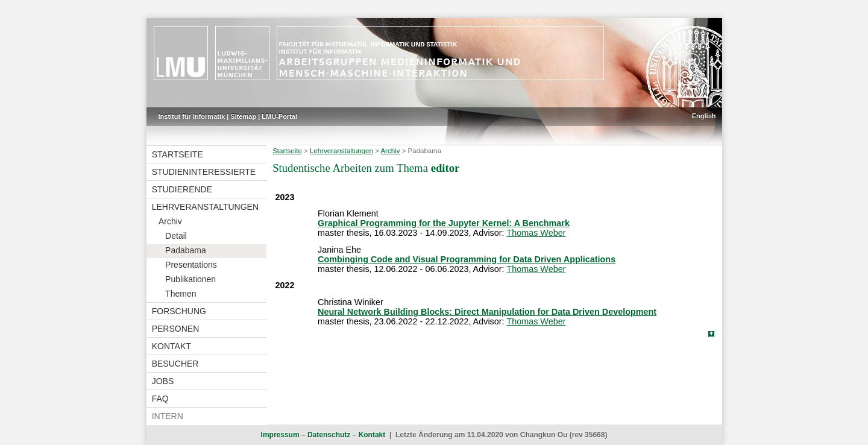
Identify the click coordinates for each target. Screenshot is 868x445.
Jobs (163, 381)
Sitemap (243, 116)
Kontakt (171, 346)
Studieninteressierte (204, 172)
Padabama (186, 250)
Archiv (170, 221)
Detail (176, 236)
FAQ (160, 399)
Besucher (175, 364)
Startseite (178, 154)
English (704, 116)
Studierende (182, 189)
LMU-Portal (279, 116)
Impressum (280, 435)
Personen (176, 329)
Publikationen (190, 279)
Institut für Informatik (192, 116)
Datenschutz (329, 435)
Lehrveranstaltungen (205, 207)
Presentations (191, 265)
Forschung (179, 311)
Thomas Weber (536, 233)
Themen (181, 294)
